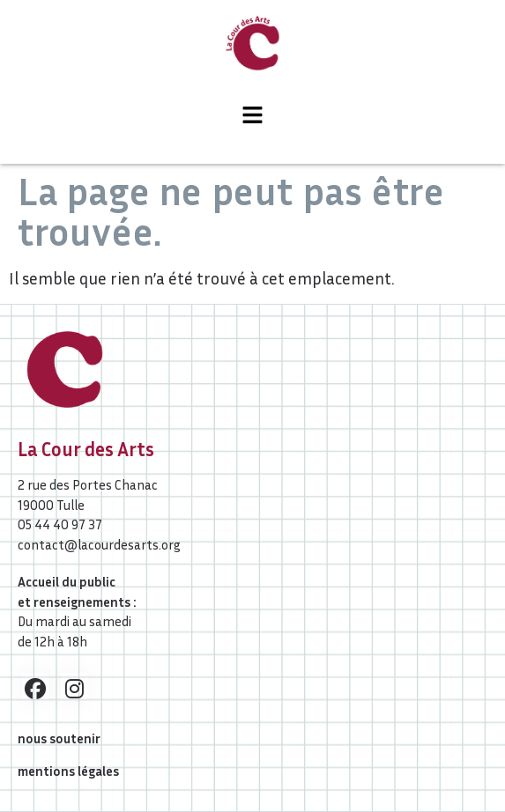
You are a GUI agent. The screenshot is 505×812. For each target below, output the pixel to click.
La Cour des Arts (86, 449)
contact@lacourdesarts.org (99, 544)
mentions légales (68, 771)
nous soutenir (59, 738)
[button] (252, 116)
